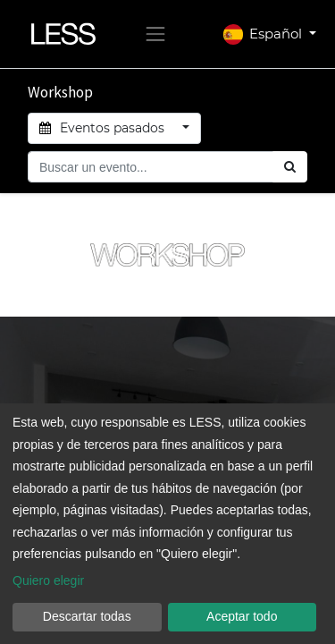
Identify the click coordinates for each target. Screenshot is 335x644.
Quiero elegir (48, 580)
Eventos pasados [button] (104, 128)
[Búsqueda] (290, 167)
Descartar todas (87, 616)
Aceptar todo (242, 616)
